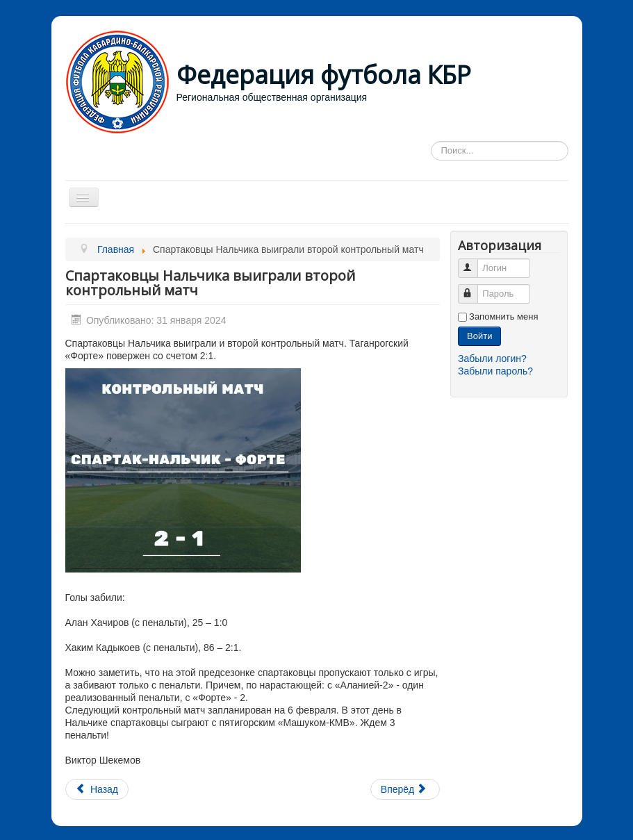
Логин (474, 262)
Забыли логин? (492, 359)
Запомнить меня (503, 316)
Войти (479, 336)
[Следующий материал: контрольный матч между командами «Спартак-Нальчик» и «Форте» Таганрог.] (405, 789)
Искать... (431, 141)
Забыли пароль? (495, 371)
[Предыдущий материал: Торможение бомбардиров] (97, 789)
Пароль (474, 288)
